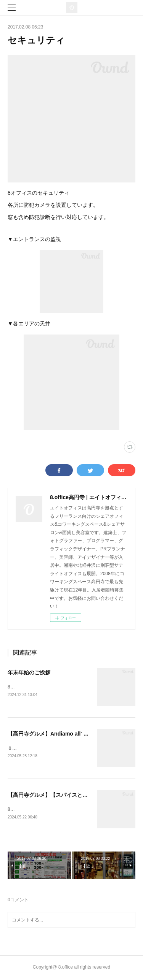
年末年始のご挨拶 (29, 672)
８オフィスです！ (26, 749)
